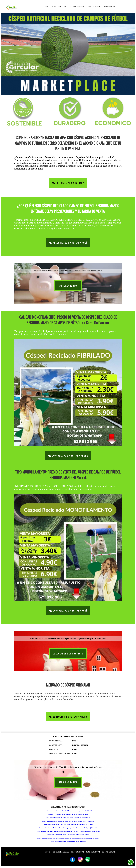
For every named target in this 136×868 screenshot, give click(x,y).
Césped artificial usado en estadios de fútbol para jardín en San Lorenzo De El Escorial (68, 821)
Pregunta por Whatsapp (68, 183)
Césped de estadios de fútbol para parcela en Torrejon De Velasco (68, 814)
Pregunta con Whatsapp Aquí (68, 243)
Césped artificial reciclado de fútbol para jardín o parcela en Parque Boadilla (68, 818)
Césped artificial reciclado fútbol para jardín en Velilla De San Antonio (68, 835)
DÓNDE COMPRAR (93, 7)
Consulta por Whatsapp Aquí (68, 611)
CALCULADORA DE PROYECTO (68, 654)
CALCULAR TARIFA (68, 286)
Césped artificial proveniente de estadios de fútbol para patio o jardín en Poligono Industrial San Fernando (68, 831)
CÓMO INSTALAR (108, 7)
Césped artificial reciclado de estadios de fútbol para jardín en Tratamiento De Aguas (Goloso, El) (68, 828)
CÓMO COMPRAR (77, 7)
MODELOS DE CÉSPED (60, 7)
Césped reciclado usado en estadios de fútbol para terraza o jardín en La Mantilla (68, 811)
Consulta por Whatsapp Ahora (68, 456)
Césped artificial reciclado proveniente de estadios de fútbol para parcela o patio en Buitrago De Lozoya (68, 838)
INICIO (48, 7)
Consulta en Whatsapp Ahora (68, 717)
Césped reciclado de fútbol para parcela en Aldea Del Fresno (68, 841)
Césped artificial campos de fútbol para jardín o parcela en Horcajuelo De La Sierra (68, 824)
